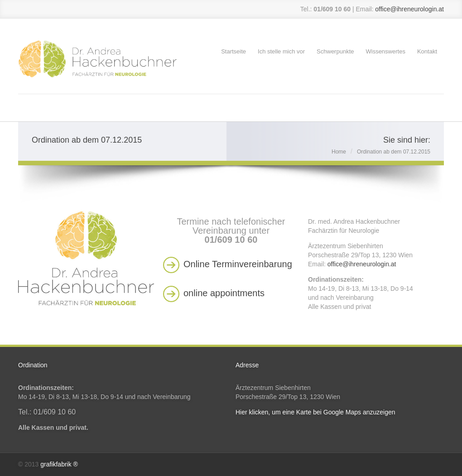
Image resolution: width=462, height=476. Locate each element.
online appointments (224, 293)
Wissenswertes (385, 51)
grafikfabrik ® (59, 464)
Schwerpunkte (335, 51)
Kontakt (427, 51)
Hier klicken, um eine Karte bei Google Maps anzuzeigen (315, 412)
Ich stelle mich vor (281, 51)
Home (339, 152)
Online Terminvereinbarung (238, 264)
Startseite (233, 51)
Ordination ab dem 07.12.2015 (394, 152)
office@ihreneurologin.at (409, 9)
